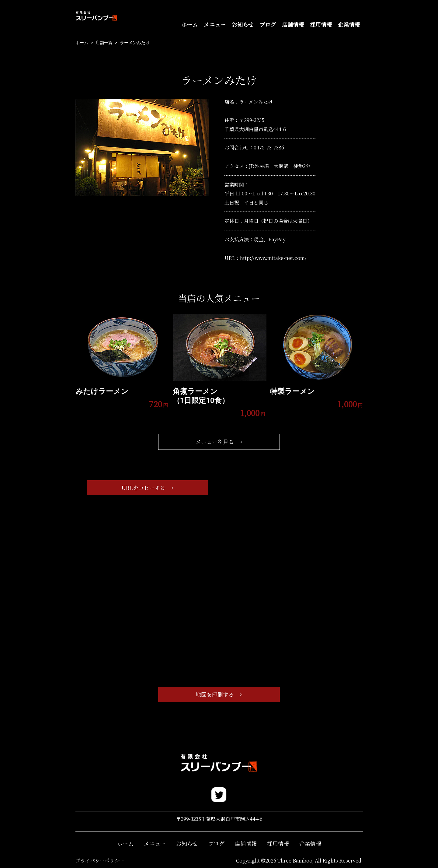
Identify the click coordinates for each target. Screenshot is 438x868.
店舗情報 (293, 24)
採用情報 (321, 24)
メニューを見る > (219, 442)
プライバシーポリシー (100, 861)
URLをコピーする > (148, 488)
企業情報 (349, 24)
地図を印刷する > (219, 694)
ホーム (189, 24)
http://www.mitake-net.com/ (273, 258)
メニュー (215, 24)
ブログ (268, 24)
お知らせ (243, 24)
